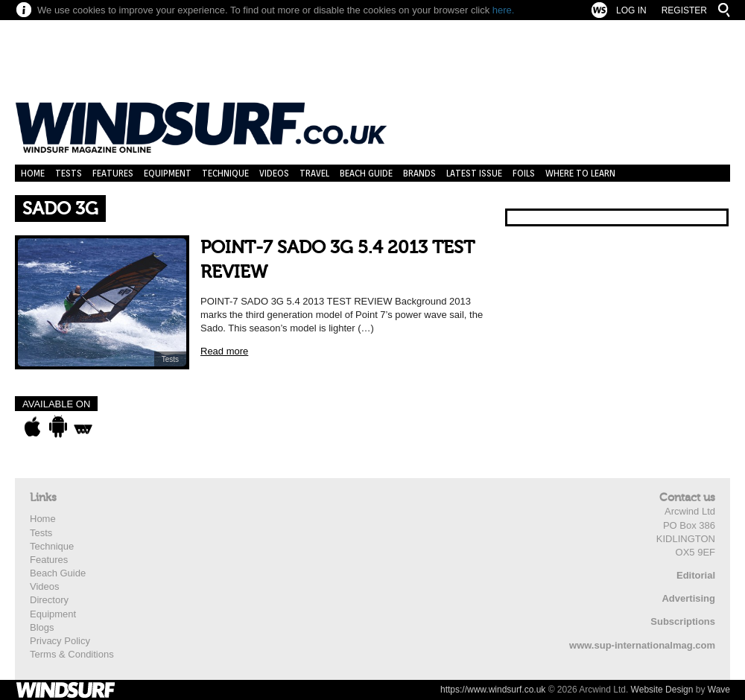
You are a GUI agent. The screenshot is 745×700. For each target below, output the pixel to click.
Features (113, 173)
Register (684, 10)
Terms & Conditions (72, 654)
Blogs (42, 627)
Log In (631, 10)
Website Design (662, 690)
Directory (49, 600)
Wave (719, 690)
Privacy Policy (60, 641)
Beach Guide (366, 173)
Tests (69, 173)
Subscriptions (683, 621)
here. (504, 10)
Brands (419, 173)
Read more (224, 351)
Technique (225, 173)
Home (33, 173)
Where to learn (580, 173)
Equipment (168, 173)
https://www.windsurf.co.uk (493, 690)
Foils (524, 173)
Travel (314, 173)
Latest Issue (474, 173)
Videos (274, 173)
